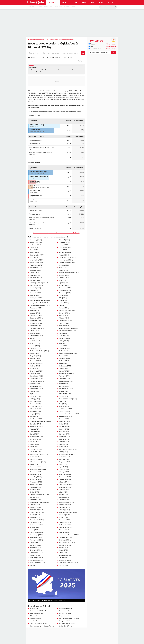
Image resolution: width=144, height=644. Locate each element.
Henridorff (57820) (35, 293)
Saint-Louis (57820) (36, 316)
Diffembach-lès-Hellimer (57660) (40, 421)
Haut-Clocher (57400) (36, 427)
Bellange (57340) (64, 530)
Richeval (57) (34, 608)
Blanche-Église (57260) (66, 416)
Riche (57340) (63, 280)
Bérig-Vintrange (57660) (37, 563)
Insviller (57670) (64, 303)
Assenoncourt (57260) (66, 381)
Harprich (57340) (64, 275)
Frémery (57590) (64, 472)
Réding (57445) (34, 252)
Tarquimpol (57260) (65, 522)
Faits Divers (48, 7)
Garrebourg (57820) (36, 386)
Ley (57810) (62, 401)
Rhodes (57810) (63, 363)
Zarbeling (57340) (64, 510)
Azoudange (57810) (65, 427)
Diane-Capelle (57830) (37, 520)
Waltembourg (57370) (37, 532)
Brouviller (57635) (35, 401)
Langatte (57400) (35, 313)
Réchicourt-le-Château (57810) (39, 351)
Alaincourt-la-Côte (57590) (67, 310)
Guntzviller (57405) (36, 424)
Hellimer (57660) (35, 366)
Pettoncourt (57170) (36, 482)
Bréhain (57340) (64, 432)
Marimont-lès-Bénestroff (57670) (69, 535)
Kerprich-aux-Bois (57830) (67, 263)
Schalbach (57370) (35, 409)
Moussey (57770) (35, 343)
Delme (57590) (34, 273)
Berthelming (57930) (36, 371)
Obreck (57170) (63, 550)
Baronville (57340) (35, 411)
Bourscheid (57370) (65, 293)
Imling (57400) (34, 295)
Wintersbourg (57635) (37, 510)
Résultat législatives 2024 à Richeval (40, 70)
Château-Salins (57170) (37, 255)
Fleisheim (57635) (64, 348)
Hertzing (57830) (64, 285)
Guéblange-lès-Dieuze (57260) (68, 328)
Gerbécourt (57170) (65, 487)
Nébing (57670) (35, 442)
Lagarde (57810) (64, 283)
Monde (67, 7)
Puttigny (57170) (64, 495)
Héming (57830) (35, 384)
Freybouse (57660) (36, 396)
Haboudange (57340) (36, 535)
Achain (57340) (63, 492)
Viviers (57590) (63, 368)
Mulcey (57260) (63, 245)
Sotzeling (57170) (64, 558)
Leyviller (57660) (35, 374)
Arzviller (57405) (35, 358)
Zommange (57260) (65, 545)
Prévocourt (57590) (65, 394)
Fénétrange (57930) (36, 308)
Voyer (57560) (34, 394)
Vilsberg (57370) (35, 429)
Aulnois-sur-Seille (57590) (38, 469)
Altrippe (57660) (35, 414)
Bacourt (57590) (64, 384)
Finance (84, 2)
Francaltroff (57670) (36, 290)
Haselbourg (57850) (36, 485)
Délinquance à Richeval (66, 611)
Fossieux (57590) (64, 278)
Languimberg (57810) (65, 321)
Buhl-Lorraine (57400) (37, 268)
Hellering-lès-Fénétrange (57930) (69, 273)
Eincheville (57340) (36, 550)
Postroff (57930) (64, 255)
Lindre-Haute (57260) (65, 537)
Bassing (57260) (64, 406)
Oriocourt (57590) (64, 532)
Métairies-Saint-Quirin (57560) (39, 502)
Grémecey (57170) (64, 434)
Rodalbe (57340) (35, 515)
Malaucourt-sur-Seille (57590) (68, 353)
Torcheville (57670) (65, 376)
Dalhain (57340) (64, 447)
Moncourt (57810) (64, 515)
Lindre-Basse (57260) (36, 553)
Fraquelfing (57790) (65, 479)
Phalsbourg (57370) (36, 242)
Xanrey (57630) (63, 396)
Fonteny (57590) (64, 341)
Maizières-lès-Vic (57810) (37, 389)
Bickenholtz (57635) (65, 477)
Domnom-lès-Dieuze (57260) (68, 449)
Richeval (60, 70)
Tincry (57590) (63, 295)
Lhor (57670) (63, 333)
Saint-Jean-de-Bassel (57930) (39, 454)
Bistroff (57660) (35, 464)
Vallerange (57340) (64, 242)
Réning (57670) (63, 356)
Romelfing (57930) (36, 439)
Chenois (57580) (64, 490)
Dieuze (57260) (34, 248)
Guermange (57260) (65, 457)
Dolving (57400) (35, 432)
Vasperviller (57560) (36, 449)
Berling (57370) (35, 492)
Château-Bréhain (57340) (67, 502)
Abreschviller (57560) (36, 260)
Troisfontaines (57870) (37, 265)
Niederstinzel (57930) (36, 525)
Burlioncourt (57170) (65, 366)
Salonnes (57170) (64, 300)
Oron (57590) (63, 404)
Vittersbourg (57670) (36, 437)
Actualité (92, 44)
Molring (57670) (64, 565)
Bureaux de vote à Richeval (38, 72)
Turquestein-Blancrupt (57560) (68, 563)
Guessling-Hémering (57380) (39, 283)
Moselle (56, 40)
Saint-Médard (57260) (65, 409)
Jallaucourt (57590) (64, 343)
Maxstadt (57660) (35, 487)
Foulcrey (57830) (64, 323)
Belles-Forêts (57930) (36, 537)
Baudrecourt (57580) (65, 288)
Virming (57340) (35, 490)
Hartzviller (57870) (35, 280)
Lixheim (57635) (35, 346)
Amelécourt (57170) (65, 379)
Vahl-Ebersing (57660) (37, 381)
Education (58, 7)
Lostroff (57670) (64, 500)
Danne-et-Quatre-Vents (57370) (40, 305)
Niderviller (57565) (35, 270)
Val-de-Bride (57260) (36, 363)
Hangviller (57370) (35, 507)
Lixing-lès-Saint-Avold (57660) (39, 303)
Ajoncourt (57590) (64, 421)
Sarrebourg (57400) (36, 240)
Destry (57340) (63, 391)
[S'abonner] (102, 52)
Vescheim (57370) (35, 472)
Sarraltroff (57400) (35, 288)
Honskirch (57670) (36, 565)
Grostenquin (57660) (36, 318)
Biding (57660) (34, 434)
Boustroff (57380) (64, 326)
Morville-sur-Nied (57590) (67, 374)
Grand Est (49, 40)
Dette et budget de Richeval (39, 624)
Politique (31, 7)
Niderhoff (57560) (35, 500)
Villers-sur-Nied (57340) (66, 485)
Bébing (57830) (63, 268)
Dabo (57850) (34, 250)
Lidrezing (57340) (64, 482)
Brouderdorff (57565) (36, 278)
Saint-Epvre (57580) (65, 290)
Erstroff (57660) (64, 270)
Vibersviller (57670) (36, 406)
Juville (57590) (63, 346)
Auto (93, 2)
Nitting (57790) (34, 368)
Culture (74, 2)
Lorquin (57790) (35, 275)
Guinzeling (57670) (65, 520)
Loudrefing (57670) (36, 477)
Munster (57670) (35, 527)
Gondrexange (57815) (36, 379)
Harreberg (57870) (35, 416)
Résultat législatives (38, 40)
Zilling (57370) (34, 497)
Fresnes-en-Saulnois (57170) (68, 258)
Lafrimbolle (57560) (65, 248)
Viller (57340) (63, 298)
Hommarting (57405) (36, 285)
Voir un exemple (111, 44)
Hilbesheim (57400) (36, 323)
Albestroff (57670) (35, 326)
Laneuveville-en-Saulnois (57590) (40, 495)
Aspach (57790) (64, 553)
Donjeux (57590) (64, 459)
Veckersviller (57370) (36, 540)
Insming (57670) (35, 333)
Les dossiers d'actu (95, 49)
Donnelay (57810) (64, 265)
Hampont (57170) (64, 313)
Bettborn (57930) (35, 404)
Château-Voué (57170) (65, 411)
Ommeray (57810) (64, 358)
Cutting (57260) (64, 424)
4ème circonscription (67, 40)
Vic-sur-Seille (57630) (36, 263)
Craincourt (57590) (35, 545)
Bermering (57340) (65, 252)
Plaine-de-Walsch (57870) (38, 328)
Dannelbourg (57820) (36, 376)
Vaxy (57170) (62, 305)
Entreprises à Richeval (66, 621)
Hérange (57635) (64, 419)
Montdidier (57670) (65, 474)
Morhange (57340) (35, 245)
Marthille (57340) (64, 316)
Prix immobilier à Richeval (67, 624)
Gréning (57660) (64, 386)
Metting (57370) (35, 399)
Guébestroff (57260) (65, 525)
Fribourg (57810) (64, 318)
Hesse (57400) (34, 353)
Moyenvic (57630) (35, 447)
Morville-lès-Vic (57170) (66, 389)
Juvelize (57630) (64, 497)
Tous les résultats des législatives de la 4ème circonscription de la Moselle (56, 233)
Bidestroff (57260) (64, 371)
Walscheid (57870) (35, 258)
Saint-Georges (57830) (53, 57)
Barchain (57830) (64, 429)
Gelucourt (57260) (64, 240)
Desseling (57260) (64, 437)
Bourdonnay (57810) (36, 517)
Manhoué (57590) (64, 338)
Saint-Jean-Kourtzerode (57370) (40, 300)
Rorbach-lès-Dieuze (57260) (67, 543)
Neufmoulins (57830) (65, 555)
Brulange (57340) (64, 439)
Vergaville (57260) (35, 356)
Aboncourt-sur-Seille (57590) (68, 512)
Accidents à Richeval (65, 608)
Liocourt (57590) (64, 336)
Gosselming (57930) (36, 341)
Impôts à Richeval (35, 621)
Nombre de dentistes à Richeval (69, 618)
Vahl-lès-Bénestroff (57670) (67, 331)
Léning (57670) (34, 444)
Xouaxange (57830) (36, 459)
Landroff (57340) (35, 505)
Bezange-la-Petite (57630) (67, 454)
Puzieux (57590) (64, 308)
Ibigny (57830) (40, 57)
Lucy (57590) (34, 543)
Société (39, 7)
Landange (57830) (35, 522)
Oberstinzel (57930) (36, 452)
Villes (73, 7)
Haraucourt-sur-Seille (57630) (68, 399)
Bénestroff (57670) (36, 361)
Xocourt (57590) (64, 444)
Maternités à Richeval (37, 613)
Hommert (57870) (35, 467)
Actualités (53, 2)
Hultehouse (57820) (36, 419)
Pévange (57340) (64, 548)
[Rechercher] (108, 7)
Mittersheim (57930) (36, 336)
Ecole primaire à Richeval (38, 611)
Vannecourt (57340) (65, 505)
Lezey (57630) (63, 464)
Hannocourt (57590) (65, 560)
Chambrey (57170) (35, 457)
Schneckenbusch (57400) (38, 462)
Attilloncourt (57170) (65, 442)
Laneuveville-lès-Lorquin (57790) (69, 414)
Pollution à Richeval (65, 613)
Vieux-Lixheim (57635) (37, 512)
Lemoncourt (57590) (65, 527)
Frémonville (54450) (68, 57)
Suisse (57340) (63, 452)
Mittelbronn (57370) (36, 310)
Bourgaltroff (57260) (36, 548)
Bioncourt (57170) (35, 479)
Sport (64, 2)
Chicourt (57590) (64, 469)
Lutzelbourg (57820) (36, 348)
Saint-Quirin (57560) (36, 298)
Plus (102, 2)
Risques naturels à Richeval (67, 616)
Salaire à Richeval (35, 618)
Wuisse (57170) (63, 517)
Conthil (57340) (63, 351)
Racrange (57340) (35, 321)
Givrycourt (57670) (64, 462)
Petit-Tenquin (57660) (37, 558)
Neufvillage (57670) (65, 540)
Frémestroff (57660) (36, 474)
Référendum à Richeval (66, 626)
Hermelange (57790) (36, 560)
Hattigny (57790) (35, 555)
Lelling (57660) (34, 391)
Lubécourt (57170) (64, 507)
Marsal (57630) (34, 530)
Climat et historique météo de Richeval (42, 626)
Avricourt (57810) (35, 338)
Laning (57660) (34, 331)
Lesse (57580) (63, 250)
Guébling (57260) (64, 361)
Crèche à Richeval (35, 616)
